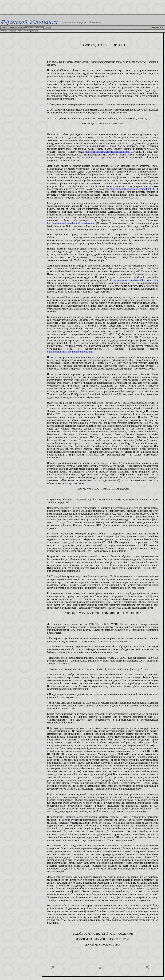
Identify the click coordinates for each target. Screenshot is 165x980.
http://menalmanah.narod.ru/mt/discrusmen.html (134, 280)
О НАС (3, 27)
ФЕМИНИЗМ (20, 27)
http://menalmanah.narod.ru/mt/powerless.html (72, 223)
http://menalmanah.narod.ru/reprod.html (130, 189)
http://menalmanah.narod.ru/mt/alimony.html (70, 352)
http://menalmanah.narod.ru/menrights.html (107, 152)
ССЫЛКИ (47, 27)
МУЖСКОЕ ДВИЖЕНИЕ (34, 27)
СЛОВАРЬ (10, 27)
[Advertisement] (82, 7)
